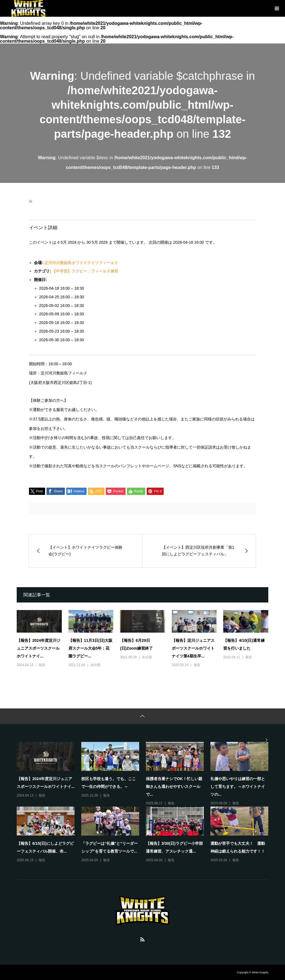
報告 (42, 665)
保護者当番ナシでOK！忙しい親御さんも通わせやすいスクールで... (174, 787)
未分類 (95, 665)
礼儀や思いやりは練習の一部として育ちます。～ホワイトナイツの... (238, 787)
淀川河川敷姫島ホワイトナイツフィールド (81, 263)
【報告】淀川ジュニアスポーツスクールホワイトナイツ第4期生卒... (193, 648)
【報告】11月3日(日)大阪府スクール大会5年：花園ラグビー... (91, 648)
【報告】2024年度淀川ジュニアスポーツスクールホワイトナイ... (39, 648)
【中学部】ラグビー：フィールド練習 (85, 271)
